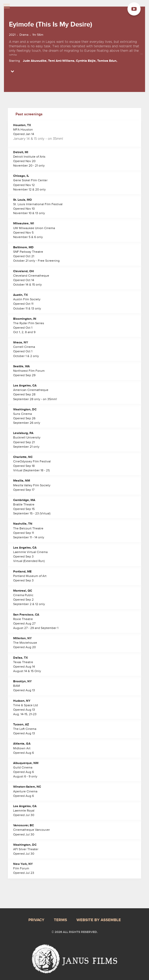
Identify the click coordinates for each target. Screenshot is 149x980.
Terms (60, 920)
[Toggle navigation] (7, 7)
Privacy (36, 920)
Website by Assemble (99, 920)
